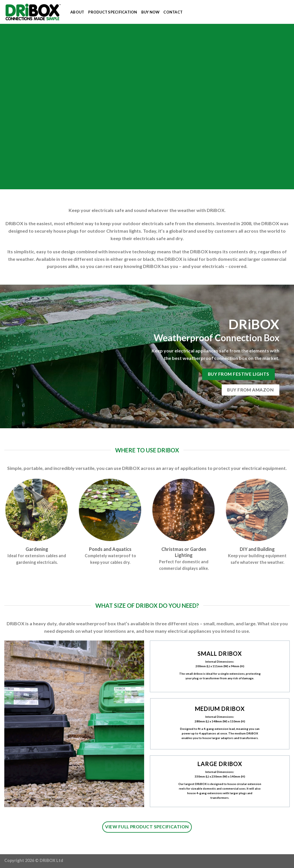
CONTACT (173, 12)
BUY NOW (150, 12)
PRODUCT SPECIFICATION (113, 12)
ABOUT (77, 12)
